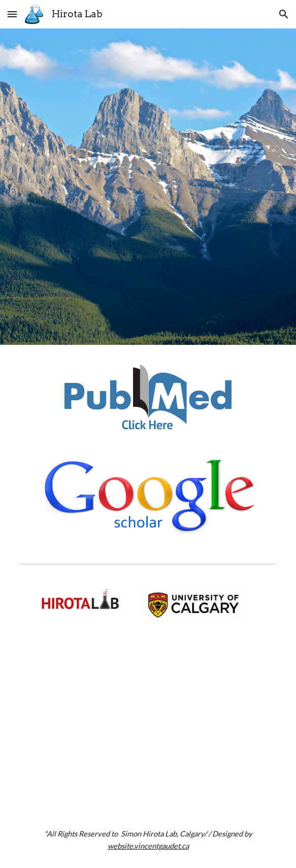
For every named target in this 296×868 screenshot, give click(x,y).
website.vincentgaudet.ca (148, 846)
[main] (148, 840)
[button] (12, 14)
